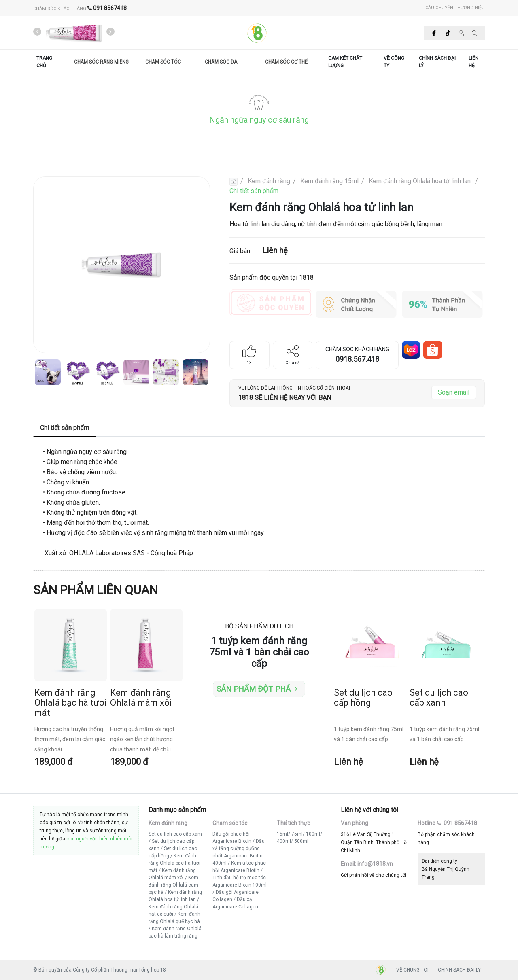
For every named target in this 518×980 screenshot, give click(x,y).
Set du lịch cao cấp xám (175, 834)
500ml (301, 841)
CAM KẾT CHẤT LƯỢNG (345, 62)
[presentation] (37, 32)
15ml (282, 834)
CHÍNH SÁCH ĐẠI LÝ (437, 62)
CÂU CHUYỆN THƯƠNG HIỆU (455, 8)
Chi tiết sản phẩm (254, 191)
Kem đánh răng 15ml (329, 181)
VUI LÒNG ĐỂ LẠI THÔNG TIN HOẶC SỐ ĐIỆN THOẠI (294, 388)
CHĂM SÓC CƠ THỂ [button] (286, 62)
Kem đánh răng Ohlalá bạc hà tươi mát (174, 863)
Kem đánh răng (269, 181)
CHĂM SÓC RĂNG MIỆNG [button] (101, 62)
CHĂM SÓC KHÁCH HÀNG (80, 9)
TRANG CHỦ (44, 62)
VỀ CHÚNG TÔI (412, 970)
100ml (313, 834)
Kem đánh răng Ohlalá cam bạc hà (173, 885)
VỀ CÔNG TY (394, 62)
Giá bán (259, 250)
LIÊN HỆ (473, 62)
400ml (284, 841)
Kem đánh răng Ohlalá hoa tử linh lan (420, 181)
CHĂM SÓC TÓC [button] (163, 62)
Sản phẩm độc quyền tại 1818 (272, 277)
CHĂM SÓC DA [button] (221, 62)
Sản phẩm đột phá (257, 689)
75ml (297, 834)
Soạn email (454, 392)
